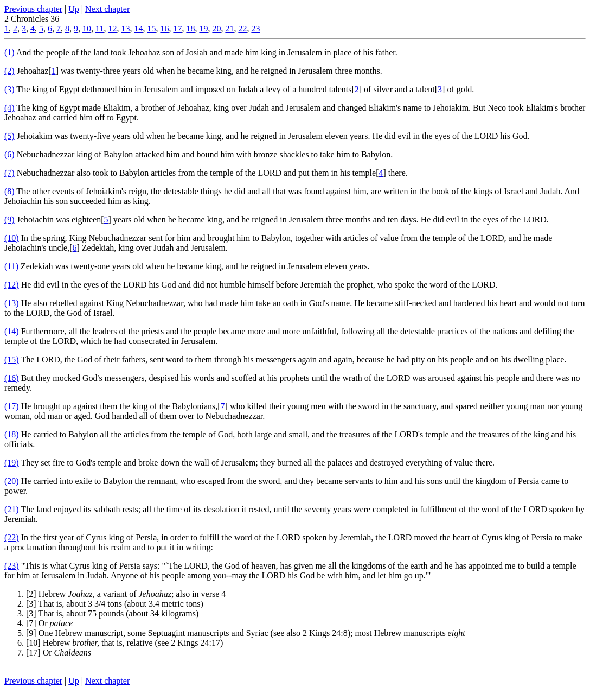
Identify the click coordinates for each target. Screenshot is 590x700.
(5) (9, 136)
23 (255, 28)
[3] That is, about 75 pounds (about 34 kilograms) (112, 613)
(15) (12, 359)
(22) (12, 537)
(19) (12, 463)
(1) (9, 52)
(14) (12, 331)
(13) (12, 303)
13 (125, 28)
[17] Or (59, 653)
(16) (12, 378)
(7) (9, 173)
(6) (9, 154)
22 (242, 28)
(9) (9, 219)
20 (216, 28)
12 (112, 28)
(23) (12, 566)
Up (74, 9)
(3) (9, 89)
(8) (9, 191)
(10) (12, 238)
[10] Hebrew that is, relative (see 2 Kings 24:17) (124, 643)
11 (100, 28)
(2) (9, 71)
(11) (11, 266)
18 (190, 28)
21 (229, 28)
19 (203, 28)
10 (87, 28)
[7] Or (49, 623)
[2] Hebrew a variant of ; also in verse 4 (126, 594)
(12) (12, 285)
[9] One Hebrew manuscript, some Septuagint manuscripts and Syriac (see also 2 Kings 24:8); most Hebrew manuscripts (246, 633)
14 (138, 28)
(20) (12, 481)
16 (164, 28)
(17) (12, 406)
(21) (12, 509)
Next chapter (107, 9)
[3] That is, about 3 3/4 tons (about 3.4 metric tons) (115, 604)
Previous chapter (33, 9)
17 (177, 28)
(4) (9, 108)
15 (151, 28)
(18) (12, 434)
